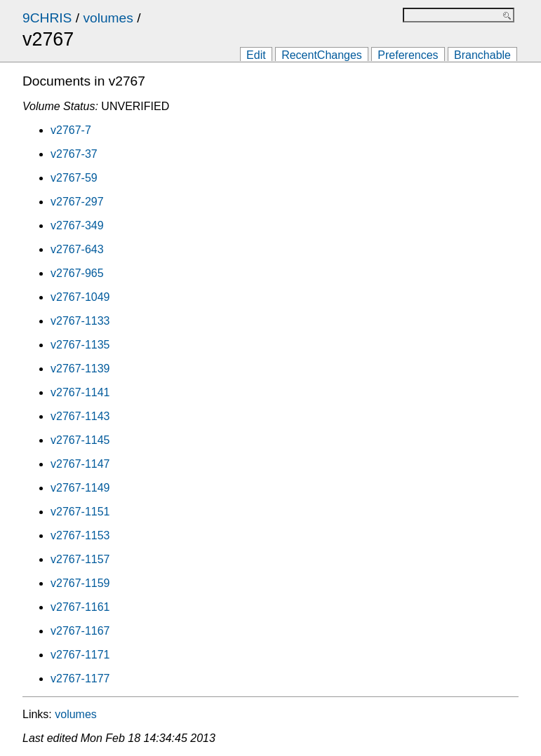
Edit (256, 55)
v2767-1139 (80, 369)
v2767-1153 (80, 535)
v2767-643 (77, 249)
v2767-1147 (80, 464)
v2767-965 (77, 273)
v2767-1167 (80, 631)
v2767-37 (74, 154)
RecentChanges (322, 55)
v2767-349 (77, 225)
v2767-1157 (80, 559)
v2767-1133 (80, 321)
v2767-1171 (80, 655)
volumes (108, 18)
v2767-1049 (80, 297)
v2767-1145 (80, 440)
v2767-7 (71, 130)
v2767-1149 (80, 488)
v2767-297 (77, 202)
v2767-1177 (80, 679)
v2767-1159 (80, 583)
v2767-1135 (80, 345)
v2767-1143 (80, 416)
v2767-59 (74, 178)
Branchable (482, 55)
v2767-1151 (80, 512)
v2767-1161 (80, 607)
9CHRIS (47, 18)
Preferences (408, 55)
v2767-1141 (80, 392)
